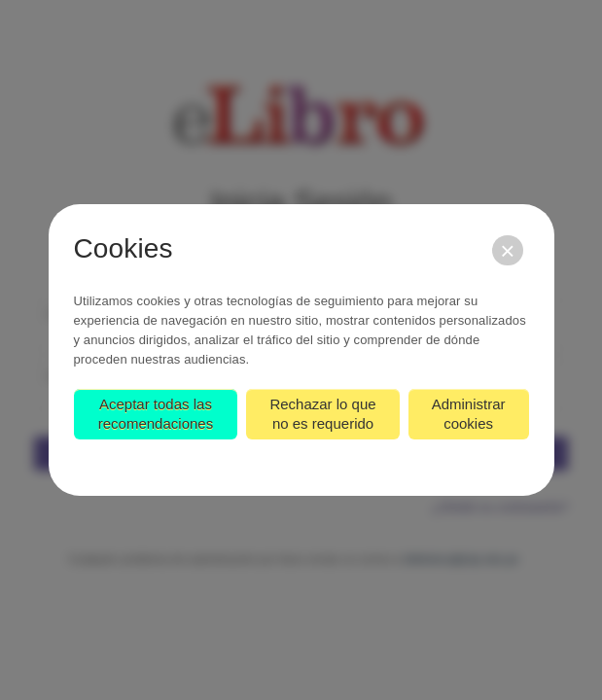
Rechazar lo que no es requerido (322, 414)
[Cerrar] (507, 250)
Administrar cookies (469, 414)
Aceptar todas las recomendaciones (156, 414)
